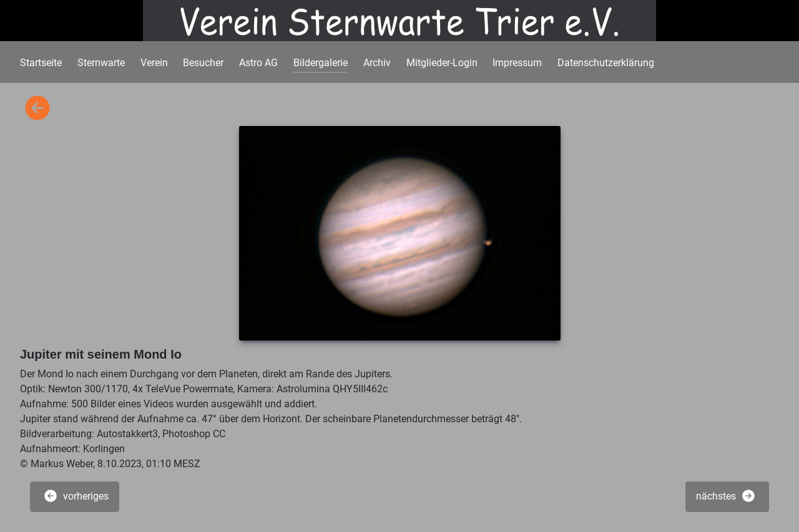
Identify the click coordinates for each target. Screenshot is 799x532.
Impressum (517, 63)
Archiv (377, 63)
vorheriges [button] (76, 496)
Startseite (41, 63)
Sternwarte (101, 63)
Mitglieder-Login (442, 63)
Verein (154, 63)
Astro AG (258, 63)
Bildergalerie (321, 63)
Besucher (203, 63)
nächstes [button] (726, 496)
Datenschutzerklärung (606, 63)
